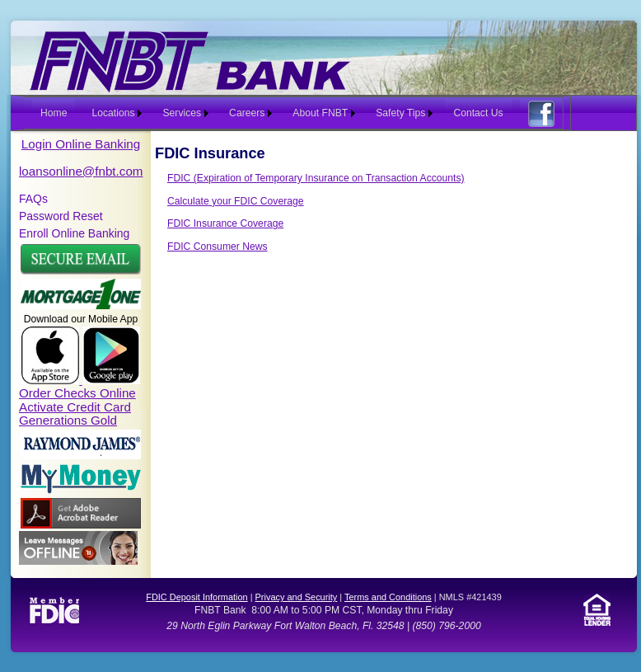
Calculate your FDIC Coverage (236, 201)
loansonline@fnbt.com (81, 171)
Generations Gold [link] (68, 420)
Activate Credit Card (75, 407)
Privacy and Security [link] (297, 597)
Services (182, 113)
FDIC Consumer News (218, 247)
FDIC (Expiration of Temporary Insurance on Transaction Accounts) (316, 178)
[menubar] (294, 113)
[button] (81, 271)
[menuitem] (49, 113)
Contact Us (478, 113)
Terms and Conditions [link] (388, 597)
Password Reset (61, 216)
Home (54, 113)
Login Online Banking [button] (81, 144)
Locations (113, 113)
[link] (81, 456)
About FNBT (320, 113)
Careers (247, 113)
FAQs (33, 199)
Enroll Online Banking (74, 233)
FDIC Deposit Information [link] (197, 597)
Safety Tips (400, 113)
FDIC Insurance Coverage (225, 223)
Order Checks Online (77, 393)
